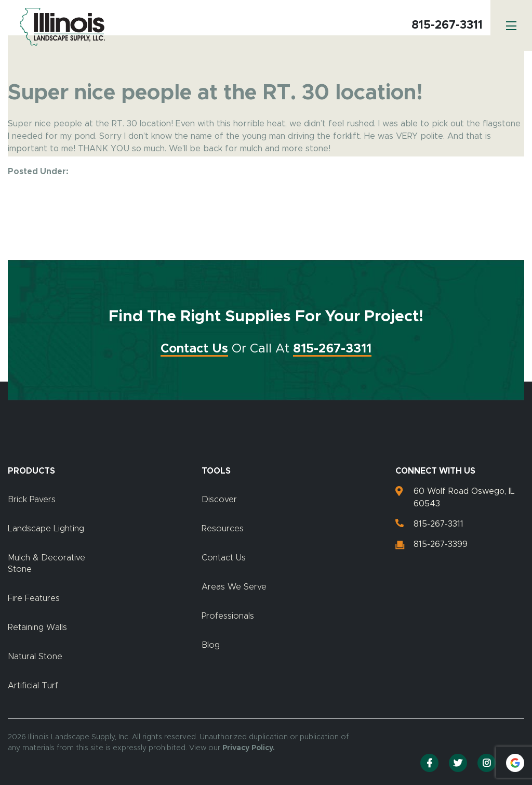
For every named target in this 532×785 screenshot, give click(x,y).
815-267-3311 (447, 25)
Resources (223, 529)
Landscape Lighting (46, 529)
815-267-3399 (441, 544)
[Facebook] (429, 763)
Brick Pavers (32, 500)
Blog (211, 645)
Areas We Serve (234, 587)
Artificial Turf (33, 686)
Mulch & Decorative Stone (46, 564)
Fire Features (34, 598)
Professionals (228, 616)
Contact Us (194, 349)
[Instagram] (487, 763)
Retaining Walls (37, 627)
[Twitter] (458, 763)
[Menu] (511, 25)
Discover (219, 500)
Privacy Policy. (249, 748)
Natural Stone (35, 657)
